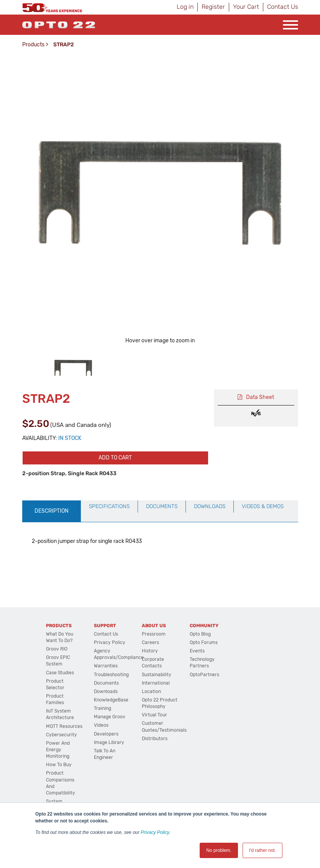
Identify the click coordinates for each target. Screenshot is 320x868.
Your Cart (246, 7)
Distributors (155, 739)
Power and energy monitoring (58, 750)
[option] (73, 368)
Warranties (106, 666)
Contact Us (283, 7)
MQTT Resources (64, 726)
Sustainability (157, 675)
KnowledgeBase (111, 700)
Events (197, 651)
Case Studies (60, 673)
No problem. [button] (219, 850)
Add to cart (115, 458)
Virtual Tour (154, 715)
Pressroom (154, 634)
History (150, 651)
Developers (106, 734)
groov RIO (57, 649)
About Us (154, 626)
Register (213, 7)
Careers (150, 642)
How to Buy (59, 765)
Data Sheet (260, 397)
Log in (185, 7)
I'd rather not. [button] (263, 850)
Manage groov (110, 717)
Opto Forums (204, 642)
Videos (101, 725)
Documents (106, 683)
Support (105, 626)
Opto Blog (200, 634)
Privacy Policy (155, 832)
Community (204, 626)
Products (33, 45)
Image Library (109, 742)
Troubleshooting (111, 675)
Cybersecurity (62, 735)
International (156, 683)
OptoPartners (204, 675)
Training (103, 708)
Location (151, 691)
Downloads (106, 691)
